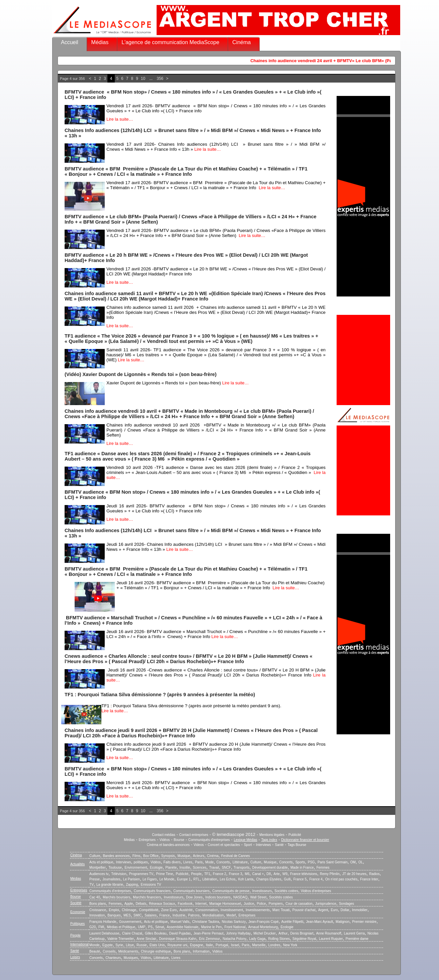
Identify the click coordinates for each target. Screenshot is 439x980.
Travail (214, 868)
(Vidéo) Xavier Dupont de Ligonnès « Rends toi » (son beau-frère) (141, 374)
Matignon (342, 922)
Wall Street (258, 897)
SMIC (138, 915)
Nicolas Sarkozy (234, 922)
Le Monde (167, 879)
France (164, 915)
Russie (142, 945)
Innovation (97, 915)
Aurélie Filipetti (292, 922)
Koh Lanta (246, 879)
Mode (210, 862)
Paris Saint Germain (332, 862)
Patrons (194, 915)
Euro (334, 910)
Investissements (258, 910)
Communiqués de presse (231, 891)
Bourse (179, 840)
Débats (141, 904)
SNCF (226, 868)
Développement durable (270, 868)
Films (137, 856)
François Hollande (103, 922)
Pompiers (276, 904)
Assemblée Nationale (183, 927)
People (196, 874)
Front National (235, 927)
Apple (129, 904)
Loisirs (75, 957)
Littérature (240, 862)
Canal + (258, 874)
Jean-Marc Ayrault (320, 922)
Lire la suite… (120, 119)
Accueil (70, 42)
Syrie (119, 945)
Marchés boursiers (116, 897)
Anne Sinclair (146, 939)
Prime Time (164, 874)
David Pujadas (180, 933)
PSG (311, 862)
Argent (323, 910)
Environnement (136, 868)
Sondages (346, 904)
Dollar (345, 910)
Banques (114, 915)
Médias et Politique (121, 927)
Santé (279, 845)
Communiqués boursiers (191, 891)
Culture (95, 856)
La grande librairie (110, 885)
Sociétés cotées (286, 891)
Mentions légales (272, 835)
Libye (130, 945)
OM (353, 862)
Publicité (295, 835)
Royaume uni (178, 945)
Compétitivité (149, 910)
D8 (269, 874)
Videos (199, 845)
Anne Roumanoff (329, 933)
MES (127, 915)
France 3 (235, 874)
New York (290, 945)
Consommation (207, 910)
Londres (274, 945)
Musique (184, 856)
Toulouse (115, 868)
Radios (374, 874)
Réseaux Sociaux (162, 904)
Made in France (302, 868)
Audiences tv (99, 874)
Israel (235, 945)
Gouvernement (130, 922)
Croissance (98, 910)
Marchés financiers (147, 897)
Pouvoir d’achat (304, 910)
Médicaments (128, 951)
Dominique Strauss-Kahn (178, 939)
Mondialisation (213, 915)
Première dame (357, 939)
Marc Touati (281, 910)
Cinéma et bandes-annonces (168, 845)
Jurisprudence (326, 904)
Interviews (264, 845)
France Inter (369, 879)
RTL (197, 879)
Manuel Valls (180, 922)
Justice (249, 904)
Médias (100, 42)
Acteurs (199, 856)
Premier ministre (364, 922)
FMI (101, 927)
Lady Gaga (257, 939)
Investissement (232, 910)
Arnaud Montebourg (263, 927)
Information (201, 951)
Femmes (323, 868)
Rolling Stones (279, 939)
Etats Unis (157, 945)
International (79, 944)
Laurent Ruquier (331, 939)
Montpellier (98, 868)
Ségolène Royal (304, 939)
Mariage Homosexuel (225, 904)
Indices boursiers (218, 897)
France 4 (316, 879)
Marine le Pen (211, 927)
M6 (247, 874)
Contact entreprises (194, 835)
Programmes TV (141, 874)
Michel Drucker (265, 933)
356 (160, 79)
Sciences (200, 868)
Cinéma (241, 42)
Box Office (151, 856)
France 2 (219, 874)
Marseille (259, 945)
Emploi (114, 910)
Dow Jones (194, 897)
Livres (188, 862)
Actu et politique (101, 862)
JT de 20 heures (354, 874)
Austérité (186, 910)
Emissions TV (151, 885)
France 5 (300, 879)
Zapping (132, 885)
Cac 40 (95, 897)
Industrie (179, 915)
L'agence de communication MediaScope (170, 42)
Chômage (129, 910)
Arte (277, 874)
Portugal (222, 945)
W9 (285, 874)
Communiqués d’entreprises (110, 891)
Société (76, 903)
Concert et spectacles (224, 845)
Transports (241, 868)
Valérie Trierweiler (121, 939)
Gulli (287, 879)
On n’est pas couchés (341, 879)
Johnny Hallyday (238, 933)
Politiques (77, 924)
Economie (78, 912)
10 (143, 79)
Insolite (185, 868)
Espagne (197, 945)
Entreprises (147, 840)
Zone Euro (169, 910)
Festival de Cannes (236, 856)
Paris (199, 862)
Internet (201, 904)
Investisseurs (262, 891)
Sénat (160, 927)
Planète (171, 868)
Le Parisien (131, 879)
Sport (248, 845)
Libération (210, 879)
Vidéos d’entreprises (316, 891)
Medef (231, 915)
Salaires (151, 915)
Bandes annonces (116, 856)
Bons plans (98, 904)
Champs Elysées (269, 879)
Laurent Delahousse (104, 933)
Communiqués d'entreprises (209, 840)
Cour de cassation (299, 904)
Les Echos (228, 879)
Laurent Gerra (354, 933)
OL (361, 862)
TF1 (207, 874)
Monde (95, 945)
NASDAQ (240, 897)
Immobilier (360, 910)
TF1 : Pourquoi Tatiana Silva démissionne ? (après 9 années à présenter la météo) (160, 695)
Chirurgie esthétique (156, 951)
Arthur (283, 933)
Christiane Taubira (205, 922)
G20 (93, 927)
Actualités (77, 864)
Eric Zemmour (210, 939)
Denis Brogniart (302, 933)
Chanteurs (113, 958)
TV (92, 885)
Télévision (119, 874)
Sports (300, 862)
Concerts (223, 862)
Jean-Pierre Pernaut (208, 933)
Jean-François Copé (264, 922)
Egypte (108, 945)
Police (261, 904)
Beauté (95, 951)
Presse (95, 879)
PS (150, 927)
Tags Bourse (297, 845)
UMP (142, 927)
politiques (141, 862)
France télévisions (304, 874)
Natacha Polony (235, 939)
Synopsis (168, 856)
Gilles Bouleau (156, 933)
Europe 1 (184, 879)
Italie (209, 945)
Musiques (131, 958)
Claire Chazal (132, 933)
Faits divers (172, 862)
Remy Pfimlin (330, 874)
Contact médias (163, 835)
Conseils (109, 951)
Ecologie (156, 868)
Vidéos (165, 840)
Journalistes (111, 879)
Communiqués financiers (152, 891)
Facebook (185, 904)
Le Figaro (150, 879)
